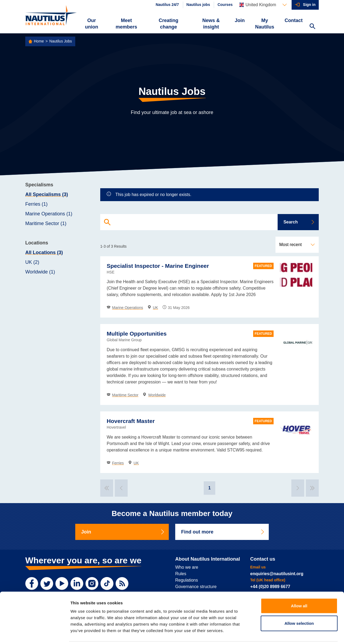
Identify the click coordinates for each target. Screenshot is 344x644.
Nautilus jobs (198, 5)
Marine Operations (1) (49, 214)
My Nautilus (265, 24)
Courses (225, 5)
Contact (294, 20)
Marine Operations (125, 308)
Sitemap (136, 634)
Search (299, 222)
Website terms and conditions (67, 634)
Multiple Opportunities (137, 334)
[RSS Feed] (122, 583)
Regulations (187, 580)
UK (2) (32, 262)
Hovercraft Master (131, 421)
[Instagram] (92, 583)
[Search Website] (312, 27)
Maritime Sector (123, 395)
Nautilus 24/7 (167, 5)
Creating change (169, 24)
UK (153, 308)
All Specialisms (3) (47, 194)
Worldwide (154, 395)
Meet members (126, 24)
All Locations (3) (44, 252)
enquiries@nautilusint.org (277, 574)
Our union (92, 24)
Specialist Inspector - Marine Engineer (158, 266)
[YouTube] (62, 583)
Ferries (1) (36, 204)
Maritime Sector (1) (46, 223)
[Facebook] (32, 583)
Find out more (223, 532)
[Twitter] (47, 583)
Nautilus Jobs (61, 41)
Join (240, 20)
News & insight (211, 24)
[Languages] (263, 5)
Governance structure (196, 587)
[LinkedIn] (77, 583)
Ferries (115, 463)
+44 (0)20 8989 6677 (270, 587)
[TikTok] (107, 583)
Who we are (187, 567)
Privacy (31, 634)
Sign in (309, 5)
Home (39, 41)
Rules (181, 574)
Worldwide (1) (40, 272)
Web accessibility (110, 634)
